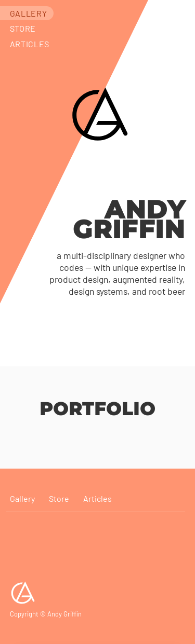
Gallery (28, 13)
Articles (30, 44)
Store (23, 28)
